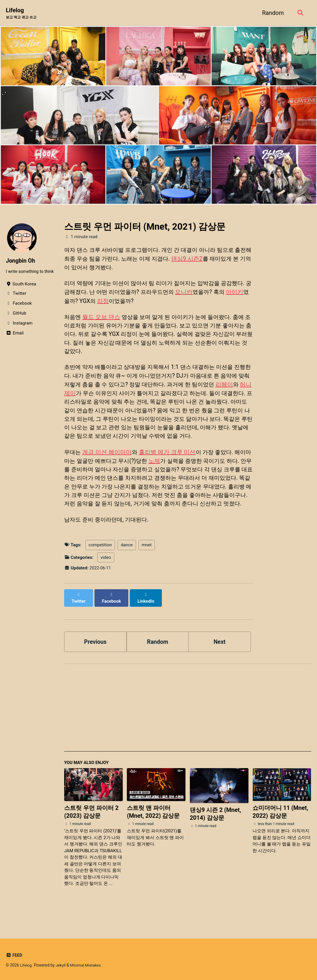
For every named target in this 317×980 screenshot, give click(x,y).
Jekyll (61, 965)
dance (127, 568)
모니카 (204, 293)
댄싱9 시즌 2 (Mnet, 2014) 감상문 (216, 831)
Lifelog (22, 13)
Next (220, 658)
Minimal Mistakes (86, 965)
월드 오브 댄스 (102, 318)
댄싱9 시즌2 (205, 259)
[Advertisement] (188, 727)
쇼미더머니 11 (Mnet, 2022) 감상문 (280, 829)
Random (272, 13)
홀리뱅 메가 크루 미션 (168, 465)
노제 (164, 473)
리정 (127, 302)
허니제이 (95, 396)
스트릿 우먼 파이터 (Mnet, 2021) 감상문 (145, 227)
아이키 (73, 302)
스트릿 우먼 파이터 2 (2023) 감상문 (91, 829)
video (106, 580)
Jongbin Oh (21, 261)
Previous (95, 658)
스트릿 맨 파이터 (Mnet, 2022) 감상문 (153, 829)
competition (100, 568)
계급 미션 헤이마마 (108, 465)
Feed (14, 955)
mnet (147, 568)
